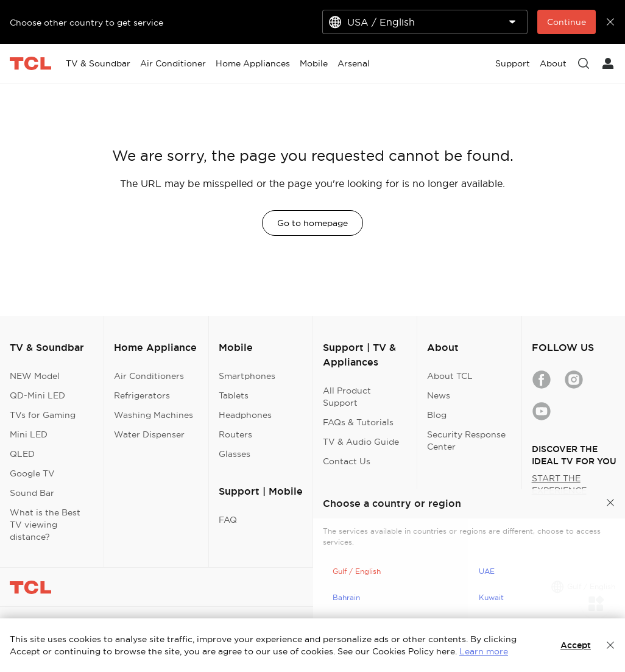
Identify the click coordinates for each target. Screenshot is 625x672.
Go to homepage (312, 223)
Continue (567, 22)
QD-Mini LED (37, 395)
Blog (437, 415)
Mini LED (29, 434)
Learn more (484, 651)
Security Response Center (466, 440)
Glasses (235, 454)
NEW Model (35, 376)
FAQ (228, 520)
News (439, 395)
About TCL (450, 376)
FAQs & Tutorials (358, 422)
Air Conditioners (149, 376)
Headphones (245, 415)
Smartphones (247, 376)
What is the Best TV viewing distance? (45, 525)
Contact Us (347, 461)
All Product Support (347, 397)
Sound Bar (32, 493)
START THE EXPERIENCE (559, 484)
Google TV (32, 473)
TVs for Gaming (43, 415)
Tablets (234, 395)
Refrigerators (142, 395)
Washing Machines (154, 415)
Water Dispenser (149, 434)
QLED (22, 454)
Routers (235, 434)
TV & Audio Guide (361, 442)
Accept (576, 645)
